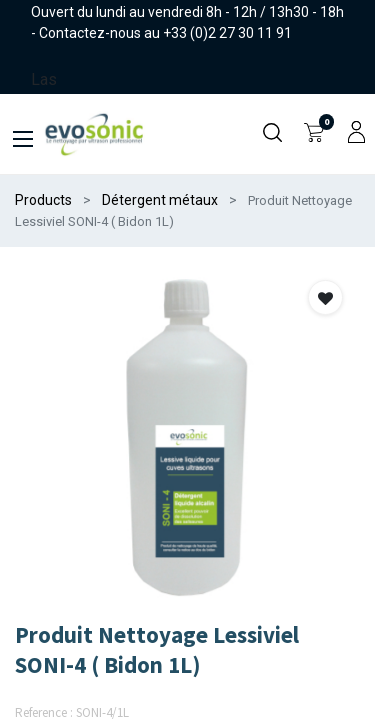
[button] (325, 297)
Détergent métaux (160, 200)
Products (43, 200)
